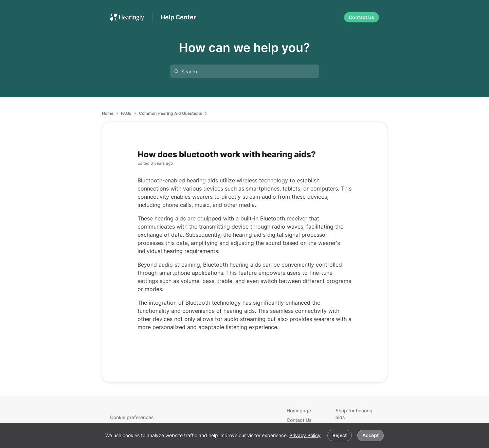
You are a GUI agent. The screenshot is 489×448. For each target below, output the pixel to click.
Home (108, 113)
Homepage (299, 410)
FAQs (126, 113)
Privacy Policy (305, 435)
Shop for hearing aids (354, 414)
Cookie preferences (132, 417)
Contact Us (299, 420)
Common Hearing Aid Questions (170, 113)
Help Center (178, 17)
